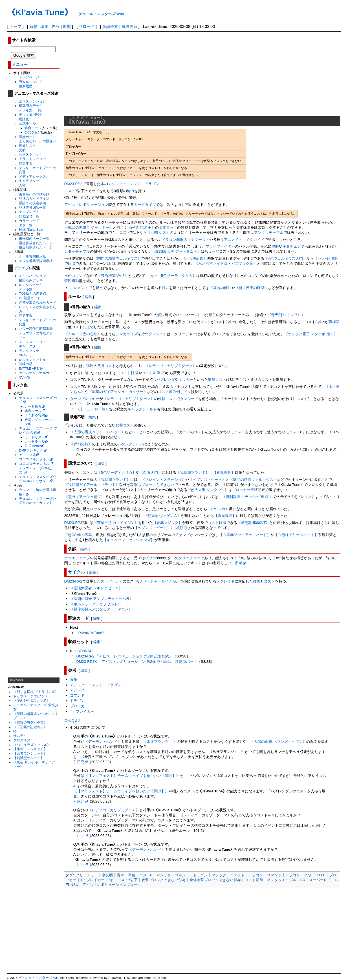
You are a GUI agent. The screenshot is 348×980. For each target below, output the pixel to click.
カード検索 (33, 406)
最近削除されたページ (36, 247)
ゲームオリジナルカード (38, 373)
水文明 (107, 875)
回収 (72, 264)
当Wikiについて (30, 82)
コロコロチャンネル (34, 464)
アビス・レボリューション (86, 205)
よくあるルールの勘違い (38, 141)
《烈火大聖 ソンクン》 (206, 490)
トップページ (29, 77)
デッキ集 (26, 289)
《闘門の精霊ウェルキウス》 (117, 258)
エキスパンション (32, 101)
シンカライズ (127, 334)
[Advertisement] (34, 591)
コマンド (79, 276)
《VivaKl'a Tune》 (91, 633)
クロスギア (22, 740)
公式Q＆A (32, 132)
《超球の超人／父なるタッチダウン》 (101, 609)
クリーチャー (190, 558)
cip (111, 880)
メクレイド (255, 240)
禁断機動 (72, 281)
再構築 (334, 322)
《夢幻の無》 (81, 444)
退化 (90, 327)
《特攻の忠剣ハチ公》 (30, 722)
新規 (33, 26)
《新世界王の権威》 (251, 288)
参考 (239, 563)
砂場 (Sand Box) (31, 229)
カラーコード (29, 221)
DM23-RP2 (73, 184)
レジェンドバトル (32, 360)
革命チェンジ (294, 246)
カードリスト (35, 437)
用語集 (24, 119)
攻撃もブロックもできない (152, 485)
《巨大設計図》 (194, 258)
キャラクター (29, 181)
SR (303, 880)
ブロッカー (79, 706)
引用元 (79, 762)
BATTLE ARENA (31, 368)
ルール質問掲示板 (32, 256)
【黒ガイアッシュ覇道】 (84, 497)
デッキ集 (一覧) (31, 110)
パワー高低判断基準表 (36, 329)
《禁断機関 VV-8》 (113, 276)
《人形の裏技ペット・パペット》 (97, 432)
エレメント (79, 288)
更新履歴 (26, 86)
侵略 (275, 246)
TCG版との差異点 (33, 293)
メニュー (20, 65)
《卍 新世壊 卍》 (141, 227)
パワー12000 (315, 875)
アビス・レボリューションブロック (112, 885)
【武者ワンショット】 (30, 753)
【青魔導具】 (224, 473)
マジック (77, 690)
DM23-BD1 (220, 509)
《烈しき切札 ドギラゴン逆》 (36, 692)
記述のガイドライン (34, 198)
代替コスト (106, 366)
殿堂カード (27, 137)
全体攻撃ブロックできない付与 (215, 880)
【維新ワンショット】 (30, 749)
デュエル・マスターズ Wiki (101, 14)
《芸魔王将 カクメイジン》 (116, 523)
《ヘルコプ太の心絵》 (83, 334)
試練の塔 (26, 364)
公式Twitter (33, 446)
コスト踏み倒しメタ (174, 392)
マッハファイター (220, 246)
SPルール (26, 355)
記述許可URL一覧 (32, 207)
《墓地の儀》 (220, 288)
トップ (16, 26)
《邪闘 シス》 (158, 233)
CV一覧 (25, 377)
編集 (44, 26)
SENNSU (85, 651)
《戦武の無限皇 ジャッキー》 (89, 227)
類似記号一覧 (29, 216)
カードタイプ (145, 205)
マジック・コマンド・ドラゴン (134, 184)
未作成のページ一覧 (34, 238)
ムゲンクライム (130, 444)
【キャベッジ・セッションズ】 (129, 540)
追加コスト (217, 380)
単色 (132, 875)
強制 (90, 366)
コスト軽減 (129, 373)
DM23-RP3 (73, 523)
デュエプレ (23, 268)
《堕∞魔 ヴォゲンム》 (163, 516)
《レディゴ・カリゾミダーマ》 (171, 366)
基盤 (180, 240)
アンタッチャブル (269, 233)
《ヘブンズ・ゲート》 (207, 480)
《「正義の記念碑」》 (30, 727)
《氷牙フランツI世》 (160, 742)
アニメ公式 (27, 455)
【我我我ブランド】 (193, 473)
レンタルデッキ (31, 285)
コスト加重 (151, 373)
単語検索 (110, 26)
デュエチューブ (77, 558)
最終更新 (129, 26)
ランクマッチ (29, 351)
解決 (161, 315)
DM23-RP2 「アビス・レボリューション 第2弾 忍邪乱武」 (124, 656)
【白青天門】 (151, 473)
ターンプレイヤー (85, 399)
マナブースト (198, 240)
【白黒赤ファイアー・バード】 (245, 535)
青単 (74, 680)
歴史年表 (26, 163)
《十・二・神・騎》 (93, 409)
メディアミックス (32, 176)
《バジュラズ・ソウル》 (32, 745)
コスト (70, 191)
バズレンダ (166, 380)
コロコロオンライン (34, 459)
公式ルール (27, 123)
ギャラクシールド (142, 409)
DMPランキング (31, 450)
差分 (56, 26)
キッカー (186, 380)
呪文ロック (168, 227)
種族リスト (27, 145)
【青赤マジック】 (168, 523)
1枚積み (181, 528)
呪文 (99, 288)
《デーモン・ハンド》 (103, 742)
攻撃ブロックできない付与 (164, 880)
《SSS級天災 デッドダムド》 (177, 251)
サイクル (76, 572)
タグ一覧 (26, 225)
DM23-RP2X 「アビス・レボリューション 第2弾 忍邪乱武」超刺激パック (137, 662)
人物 (22, 185)
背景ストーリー (31, 154)
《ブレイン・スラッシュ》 (163, 480)
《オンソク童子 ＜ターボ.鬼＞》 (311, 334)
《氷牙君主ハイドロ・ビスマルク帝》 (226, 264)
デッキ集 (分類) (31, 115)
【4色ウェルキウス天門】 (285, 258)
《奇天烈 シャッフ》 (284, 315)
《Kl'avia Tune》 (40, 12)
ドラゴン (169, 240)
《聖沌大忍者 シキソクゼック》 (96, 588)
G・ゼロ (139, 432)
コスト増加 (254, 880)
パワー (150, 558)
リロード (87, 26)
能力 (131, 191)
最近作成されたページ (36, 243)
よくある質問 (35, 415)
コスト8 (146, 875)
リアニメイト (231, 240)
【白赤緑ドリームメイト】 (296, 535)
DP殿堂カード (30, 298)
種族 (257, 581)
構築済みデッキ (31, 105)
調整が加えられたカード (38, 302)
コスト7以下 (127, 880)
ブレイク (304, 497)
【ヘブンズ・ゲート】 (152, 528)
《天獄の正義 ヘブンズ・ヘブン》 (278, 742)
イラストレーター (32, 159)
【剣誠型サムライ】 (28, 758)
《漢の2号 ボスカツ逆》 (32, 700)
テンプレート (29, 212)
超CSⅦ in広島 (80, 535)
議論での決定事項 (32, 203)
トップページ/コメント (31, 696)
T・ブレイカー (82, 711)
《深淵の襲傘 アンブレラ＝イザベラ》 (102, 599)
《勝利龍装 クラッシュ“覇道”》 (247, 497)
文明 (22, 150)
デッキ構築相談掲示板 (36, 261)
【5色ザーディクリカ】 (177, 276)
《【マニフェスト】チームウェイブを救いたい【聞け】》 (132, 776)
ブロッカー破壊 (245, 490)
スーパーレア (112, 581)
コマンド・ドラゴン (247, 875)
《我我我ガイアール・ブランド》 (92, 485)
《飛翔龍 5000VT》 (253, 523)
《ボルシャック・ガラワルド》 (96, 604)
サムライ (20, 736)
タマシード (158, 334)
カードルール (35, 441)
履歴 (67, 26)
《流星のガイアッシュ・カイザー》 (118, 392)
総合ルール (33, 128)
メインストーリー (32, 342)
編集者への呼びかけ (34, 194)
